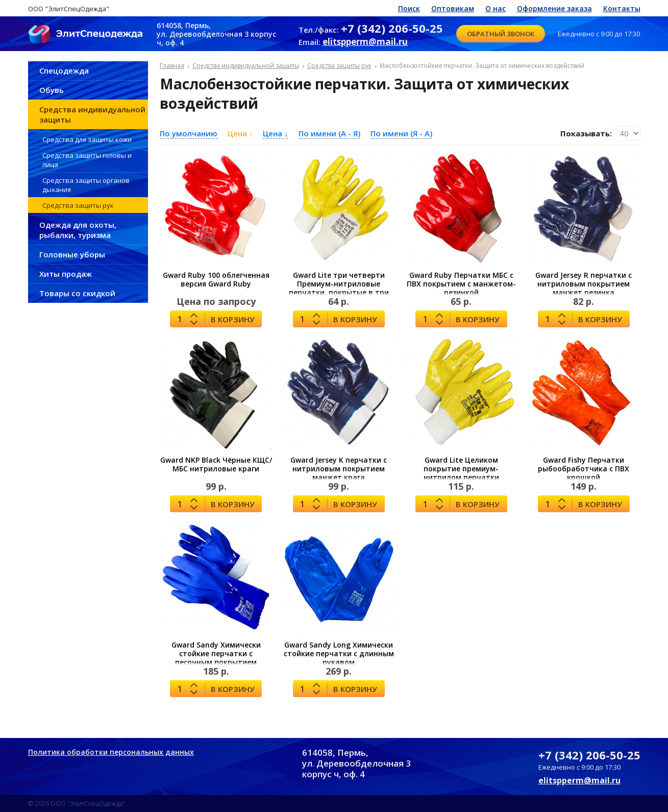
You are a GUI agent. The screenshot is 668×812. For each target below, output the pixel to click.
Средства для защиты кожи (87, 139)
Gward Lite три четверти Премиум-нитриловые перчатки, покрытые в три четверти (339, 288)
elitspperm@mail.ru (365, 42)
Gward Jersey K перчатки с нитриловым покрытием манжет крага (339, 469)
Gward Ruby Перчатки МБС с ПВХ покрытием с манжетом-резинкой (461, 284)
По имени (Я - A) (401, 133)
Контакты (622, 8)
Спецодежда (64, 70)
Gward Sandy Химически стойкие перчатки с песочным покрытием (216, 653)
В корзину (233, 319)
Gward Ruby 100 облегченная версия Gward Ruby (216, 279)
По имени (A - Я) (329, 133)
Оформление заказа (554, 8)
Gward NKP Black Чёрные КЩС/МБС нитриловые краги (216, 464)
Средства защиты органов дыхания (86, 185)
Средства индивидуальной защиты (92, 114)
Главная (172, 66)
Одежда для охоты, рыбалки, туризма (78, 230)
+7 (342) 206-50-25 (392, 28)
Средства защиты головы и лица (87, 160)
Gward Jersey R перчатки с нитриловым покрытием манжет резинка (584, 284)
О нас (496, 8)
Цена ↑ (240, 133)
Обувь (52, 90)
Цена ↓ (276, 133)
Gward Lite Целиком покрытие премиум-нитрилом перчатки (461, 469)
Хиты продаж (66, 274)
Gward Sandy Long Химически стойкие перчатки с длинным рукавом (339, 653)
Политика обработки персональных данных (111, 752)
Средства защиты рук (78, 205)
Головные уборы (72, 254)
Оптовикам (453, 8)
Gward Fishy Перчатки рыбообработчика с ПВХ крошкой (584, 469)
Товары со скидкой (77, 293)
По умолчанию (189, 133)
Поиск (409, 8)
